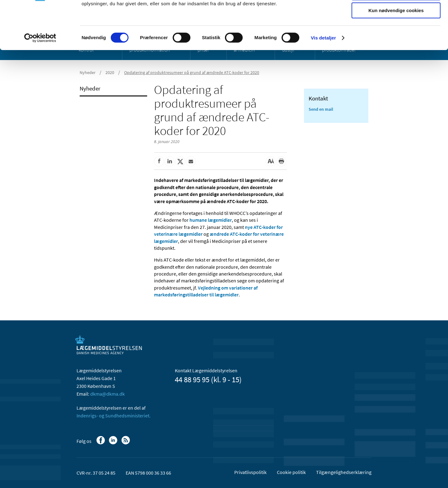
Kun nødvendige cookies (396, 52)
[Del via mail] (191, 161)
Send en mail (321, 109)
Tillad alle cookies (396, 15)
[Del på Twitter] (180, 161)
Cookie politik (291, 472)
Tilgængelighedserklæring (344, 472)
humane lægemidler (211, 220)
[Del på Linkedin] (170, 161)
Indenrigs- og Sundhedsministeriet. (114, 416)
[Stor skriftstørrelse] (271, 161)
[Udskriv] (281, 161)
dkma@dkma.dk (107, 394)
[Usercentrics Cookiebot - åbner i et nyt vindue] (40, 79)
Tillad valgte (396, 34)
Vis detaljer (323, 79)
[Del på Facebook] (159, 161)
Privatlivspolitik (250, 472)
